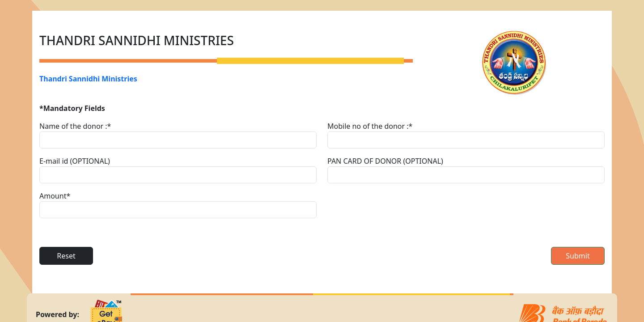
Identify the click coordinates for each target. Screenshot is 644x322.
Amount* (55, 196)
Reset (66, 256)
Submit (578, 256)
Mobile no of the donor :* (370, 126)
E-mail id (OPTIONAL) (75, 161)
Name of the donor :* (75, 126)
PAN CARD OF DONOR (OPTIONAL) (385, 161)
